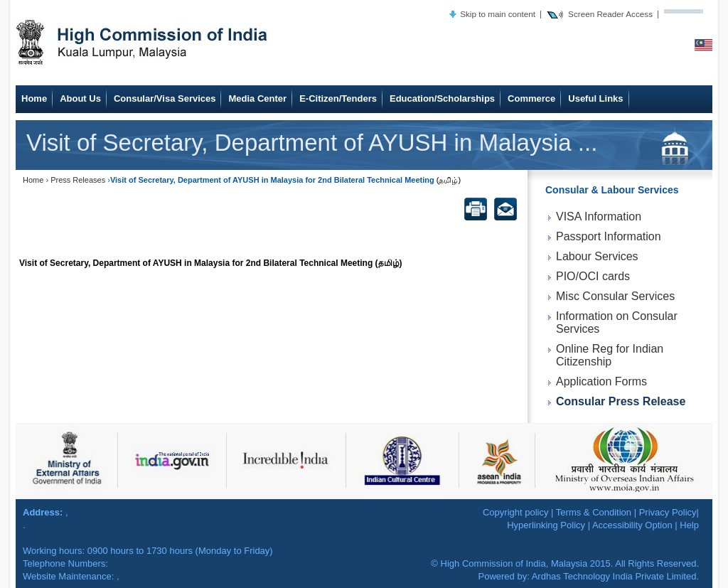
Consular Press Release (621, 401)
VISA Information (599, 217)
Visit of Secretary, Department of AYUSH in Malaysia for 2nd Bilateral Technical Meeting (196, 263)
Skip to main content (498, 14)
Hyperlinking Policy (546, 525)
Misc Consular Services (615, 296)
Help (689, 525)
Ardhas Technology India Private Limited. (615, 576)
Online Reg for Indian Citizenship (610, 355)
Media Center (257, 98)
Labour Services (597, 256)
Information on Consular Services (617, 322)
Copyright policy (516, 512)
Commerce (531, 98)
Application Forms (601, 381)
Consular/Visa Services (165, 98)
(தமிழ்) (449, 180)
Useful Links (595, 98)
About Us (80, 98)
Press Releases (78, 180)
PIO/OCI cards (593, 276)
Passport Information (609, 236)
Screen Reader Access (610, 14)
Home (34, 98)
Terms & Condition (594, 512)
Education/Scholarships (442, 98)
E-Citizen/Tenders (338, 98)
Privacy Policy (668, 512)
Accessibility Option (632, 525)
